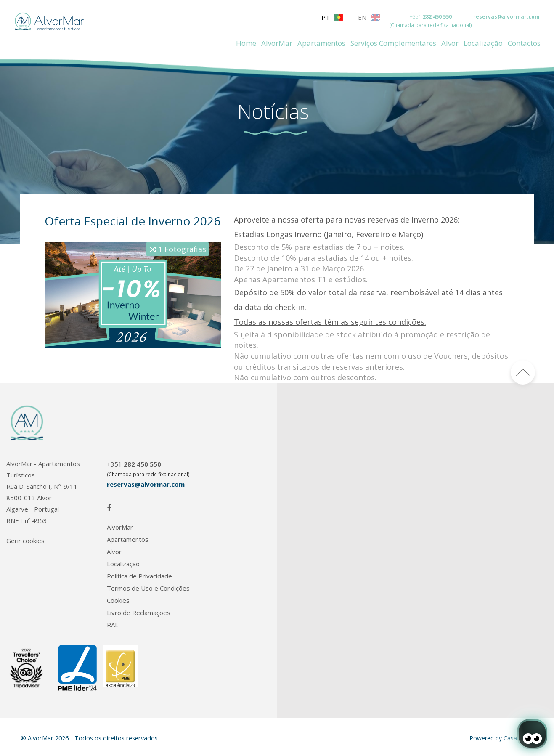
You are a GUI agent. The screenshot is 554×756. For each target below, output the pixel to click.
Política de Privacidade (139, 576)
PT (332, 17)
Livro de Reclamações (139, 613)
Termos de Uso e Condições (148, 588)
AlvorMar (277, 43)
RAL (113, 625)
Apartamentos (321, 43)
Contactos (524, 43)
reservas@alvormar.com (506, 17)
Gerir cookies (25, 541)
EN (369, 17)
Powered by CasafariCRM (504, 738)
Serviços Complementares (393, 43)
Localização (483, 43)
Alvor (450, 43)
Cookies (118, 601)
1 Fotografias (182, 249)
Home (246, 43)
